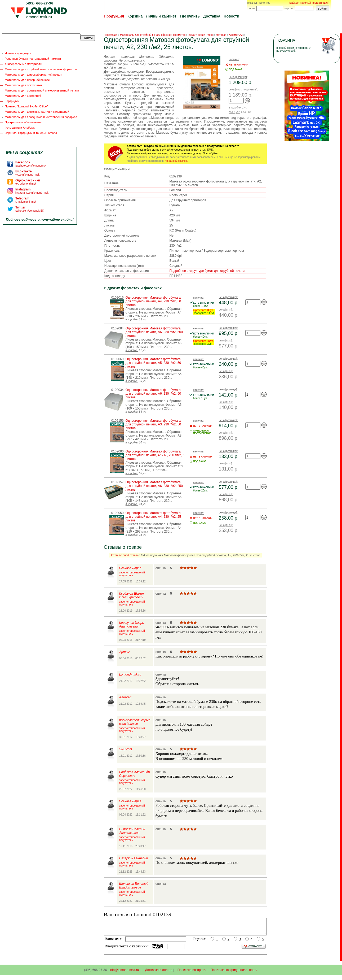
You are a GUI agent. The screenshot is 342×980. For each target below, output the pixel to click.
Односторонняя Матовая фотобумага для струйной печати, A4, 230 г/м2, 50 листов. (153, 301)
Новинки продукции (18, 53)
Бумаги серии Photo (201, 35)
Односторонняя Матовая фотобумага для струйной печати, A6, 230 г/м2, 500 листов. (154, 332)
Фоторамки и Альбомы (20, 128)
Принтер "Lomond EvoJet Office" (26, 106)
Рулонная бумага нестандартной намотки (33, 59)
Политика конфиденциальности (234, 973)
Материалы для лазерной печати (27, 80)
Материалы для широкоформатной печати (34, 75)
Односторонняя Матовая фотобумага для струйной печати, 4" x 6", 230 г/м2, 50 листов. (156, 455)
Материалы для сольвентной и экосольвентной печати (42, 90)
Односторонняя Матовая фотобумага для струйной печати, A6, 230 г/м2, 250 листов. (154, 486)
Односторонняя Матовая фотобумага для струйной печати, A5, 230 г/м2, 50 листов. (153, 363)
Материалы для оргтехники (23, 85)
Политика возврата (192, 973)
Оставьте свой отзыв (124, 555)
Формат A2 (236, 35)
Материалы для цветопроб (23, 96)
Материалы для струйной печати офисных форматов (41, 69)
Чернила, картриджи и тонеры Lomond (31, 133)
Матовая (221, 35)
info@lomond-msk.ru (124, 973)
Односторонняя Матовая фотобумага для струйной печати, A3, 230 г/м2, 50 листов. (153, 424)
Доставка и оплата (159, 973)
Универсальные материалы (23, 64)
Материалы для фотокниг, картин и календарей (37, 112)
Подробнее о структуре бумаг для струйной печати (207, 271)
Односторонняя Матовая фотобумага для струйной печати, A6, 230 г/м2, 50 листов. (153, 394)
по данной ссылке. (176, 161)
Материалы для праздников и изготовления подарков (41, 117)
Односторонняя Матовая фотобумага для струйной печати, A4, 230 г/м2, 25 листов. (153, 517)
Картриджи (12, 101)
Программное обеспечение (23, 122)
